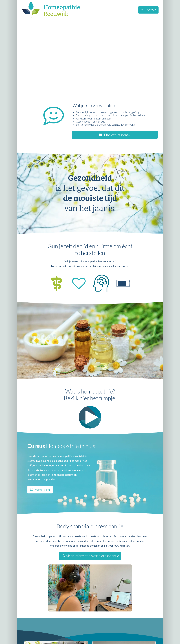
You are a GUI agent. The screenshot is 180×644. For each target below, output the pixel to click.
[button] (90, 417)
